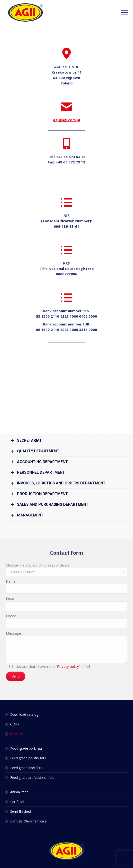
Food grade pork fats (26, 748)
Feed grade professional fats (32, 777)
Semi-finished (20, 811)
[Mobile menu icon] (124, 12)
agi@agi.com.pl (66, 120)
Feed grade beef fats (26, 768)
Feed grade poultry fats (28, 758)
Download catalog (24, 714)
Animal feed (19, 792)
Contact (16, 734)
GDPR (15, 724)
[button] (66, 386)
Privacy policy (68, 666)
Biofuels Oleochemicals (28, 821)
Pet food (17, 802)
